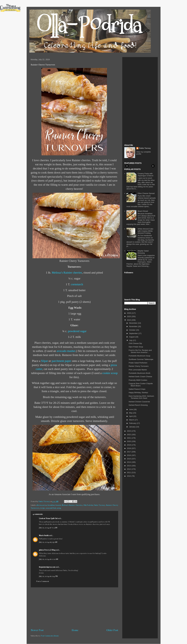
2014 (129, 462)
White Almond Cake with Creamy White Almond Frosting (145, 231)
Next (153, 166)
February (133, 423)
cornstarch (77, 284)
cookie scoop (110, 373)
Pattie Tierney (99, 505)
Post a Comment (43, 581)
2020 (129, 441)
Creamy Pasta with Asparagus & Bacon (146, 175)
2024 (129, 320)
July (131, 340)
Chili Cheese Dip (135, 343)
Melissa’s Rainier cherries (67, 273)
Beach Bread (143, 211)
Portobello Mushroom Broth (139, 373)
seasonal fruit (51, 508)
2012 (129, 469)
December (133, 323)
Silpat (44, 361)
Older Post (112, 630)
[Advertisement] (74, 608)
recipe (42, 508)
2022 (129, 435)
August (132, 337)
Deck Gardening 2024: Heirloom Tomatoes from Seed (141, 397)
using (59, 508)
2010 (129, 476)
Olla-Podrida (88, 505)
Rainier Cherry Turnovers (139, 366)
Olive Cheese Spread (146, 193)
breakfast (51, 505)
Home (75, 630)
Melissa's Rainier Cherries (72, 505)
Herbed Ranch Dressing (138, 405)
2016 (129, 455)
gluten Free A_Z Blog (47, 550)
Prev (127, 166)
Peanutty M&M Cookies (138, 380)
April (131, 416)
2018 (129, 448)
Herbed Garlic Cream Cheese (140, 377)
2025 (129, 316)
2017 (129, 452)
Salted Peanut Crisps (137, 389)
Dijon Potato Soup (136, 347)
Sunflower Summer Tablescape (141, 359)
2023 (129, 431)
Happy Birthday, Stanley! (138, 393)
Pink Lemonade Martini (138, 370)
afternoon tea (42, 505)
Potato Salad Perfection (138, 363)
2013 (129, 466)
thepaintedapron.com (47, 567)
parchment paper (62, 361)
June (131, 409)
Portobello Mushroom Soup (139, 356)
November (133, 326)
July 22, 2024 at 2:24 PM (48, 576)
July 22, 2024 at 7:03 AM (48, 528)
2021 (129, 438)
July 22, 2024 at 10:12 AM (49, 559)
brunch (58, 505)
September (134, 333)
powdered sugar (77, 331)
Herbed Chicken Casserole (139, 402)
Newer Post (37, 630)
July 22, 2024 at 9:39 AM (48, 542)
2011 (129, 472)
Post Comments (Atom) (50, 636)
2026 (129, 313)
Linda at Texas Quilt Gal (48, 518)
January (132, 427)
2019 (129, 445)
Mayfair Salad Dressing (143, 252)
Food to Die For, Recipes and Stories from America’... (140, 351)
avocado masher (66, 351)
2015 (129, 459)
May (131, 413)
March (132, 420)
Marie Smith (44, 535)
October (132, 330)
